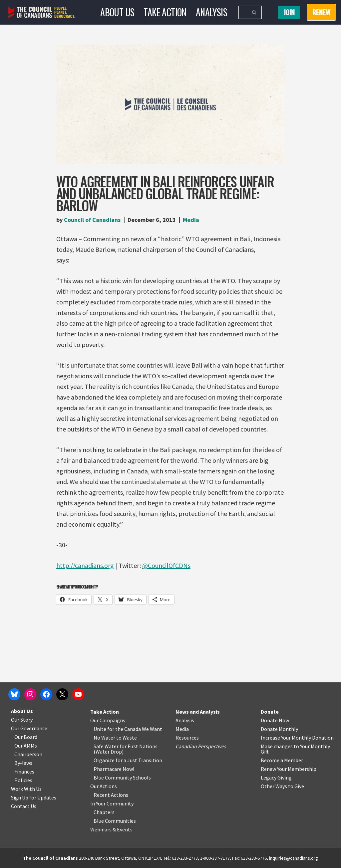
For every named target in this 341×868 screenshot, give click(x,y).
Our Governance (29, 728)
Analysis (211, 12)
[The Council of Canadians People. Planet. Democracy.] (42, 12)
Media (191, 220)
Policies (23, 780)
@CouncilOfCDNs (166, 565)
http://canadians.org (85, 565)
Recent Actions (111, 795)
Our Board (26, 737)
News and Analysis (198, 712)
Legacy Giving (276, 778)
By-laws (23, 763)
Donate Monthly (279, 729)
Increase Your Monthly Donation (297, 738)
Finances (24, 772)
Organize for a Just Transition (128, 760)
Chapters (104, 812)
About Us (117, 12)
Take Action (165, 12)
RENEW (321, 12)
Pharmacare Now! (114, 769)
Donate (270, 712)
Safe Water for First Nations (126, 746)
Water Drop (109, 752)
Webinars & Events (111, 829)
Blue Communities (115, 821)
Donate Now (275, 720)
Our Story (22, 720)
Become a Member (282, 760)
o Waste (128, 738)
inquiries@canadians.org (294, 858)
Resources (187, 738)
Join (289, 12)
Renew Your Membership (289, 769)
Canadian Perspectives (201, 746)
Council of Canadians (92, 220)
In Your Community (112, 803)
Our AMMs (26, 746)
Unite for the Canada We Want (128, 729)
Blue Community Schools (122, 778)
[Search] (243, 12)
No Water (105, 738)
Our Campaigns (108, 720)
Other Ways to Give (282, 786)
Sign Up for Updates (34, 797)
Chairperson (28, 754)
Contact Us (24, 806)
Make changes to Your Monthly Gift (295, 749)
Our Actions (104, 786)
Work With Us (26, 789)
